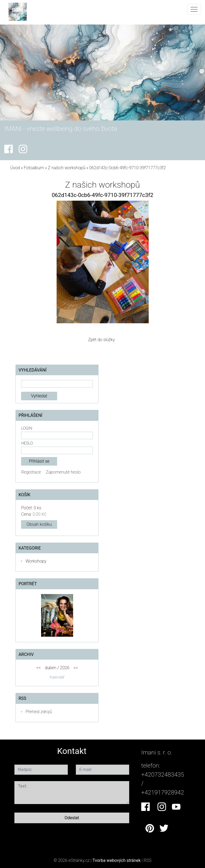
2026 (65, 668)
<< (38, 668)
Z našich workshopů (66, 168)
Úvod (15, 168)
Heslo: (27, 443)
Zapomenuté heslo (63, 472)
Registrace (31, 472)
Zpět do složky (101, 340)
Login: (27, 428)
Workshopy (36, 561)
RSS (147, 860)
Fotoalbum (34, 168)
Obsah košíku (39, 524)
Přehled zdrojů (39, 712)
